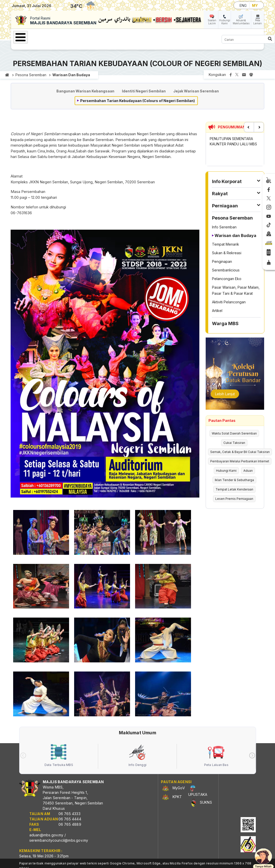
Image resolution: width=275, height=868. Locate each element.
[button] (41, 534)
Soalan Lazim (212, 22)
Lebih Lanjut (225, 394)
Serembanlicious (226, 270)
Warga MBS (225, 323)
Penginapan (222, 261)
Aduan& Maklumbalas (241, 22)
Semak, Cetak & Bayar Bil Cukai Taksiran (240, 452)
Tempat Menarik (226, 244)
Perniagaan (225, 206)
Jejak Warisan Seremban (196, 91)
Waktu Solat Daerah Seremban (234, 433)
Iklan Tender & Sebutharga (234, 480)
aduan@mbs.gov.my (46, 835)
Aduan (248, 471)
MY (255, 5)
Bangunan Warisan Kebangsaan (85, 91)
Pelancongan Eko (227, 279)
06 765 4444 (70, 819)
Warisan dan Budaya (71, 75)
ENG (243, 5)
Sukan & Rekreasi (227, 253)
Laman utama (7, 75)
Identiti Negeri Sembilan (144, 91)
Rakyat (220, 194)
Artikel (217, 311)
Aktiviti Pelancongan (229, 302)
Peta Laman (258, 22)
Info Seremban (224, 227)
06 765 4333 (69, 814)
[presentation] (23, 755)
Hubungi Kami (225, 22)
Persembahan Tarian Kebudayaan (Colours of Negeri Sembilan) (137, 101)
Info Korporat (227, 181)
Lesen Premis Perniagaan (234, 499)
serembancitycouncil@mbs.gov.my (59, 840)
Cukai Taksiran (234, 443)
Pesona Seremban (31, 75)
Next (259, 127)
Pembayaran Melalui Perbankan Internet (240, 461)
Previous (249, 127)
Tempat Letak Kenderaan (234, 489)
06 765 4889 (70, 824)
